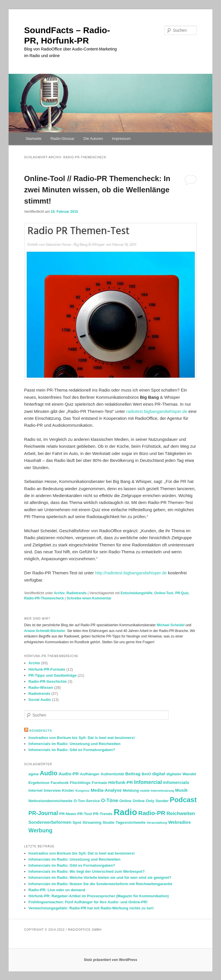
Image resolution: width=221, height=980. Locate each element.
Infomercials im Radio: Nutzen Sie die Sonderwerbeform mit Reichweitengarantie (100, 884)
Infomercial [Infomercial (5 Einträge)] (148, 782)
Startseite (34, 139)
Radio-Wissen (41, 687)
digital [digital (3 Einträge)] (159, 774)
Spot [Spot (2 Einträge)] (77, 822)
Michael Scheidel (171, 625)
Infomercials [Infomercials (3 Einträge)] (176, 782)
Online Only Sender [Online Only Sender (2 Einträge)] (151, 801)
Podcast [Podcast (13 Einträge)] (183, 800)
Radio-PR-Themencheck (44, 598)
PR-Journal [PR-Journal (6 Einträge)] (43, 813)
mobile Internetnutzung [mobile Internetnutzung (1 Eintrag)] (157, 791)
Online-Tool (164, 593)
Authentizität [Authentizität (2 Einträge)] (112, 774)
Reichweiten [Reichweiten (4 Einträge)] (181, 813)
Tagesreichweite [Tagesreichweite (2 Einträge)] (131, 822)
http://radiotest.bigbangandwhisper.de (131, 573)
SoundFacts (41, 731)
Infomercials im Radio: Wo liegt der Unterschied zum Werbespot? (87, 871)
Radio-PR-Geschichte (48, 681)
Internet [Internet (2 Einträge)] (36, 790)
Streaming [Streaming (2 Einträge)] (92, 822)
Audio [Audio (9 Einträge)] (48, 773)
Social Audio (40, 700)
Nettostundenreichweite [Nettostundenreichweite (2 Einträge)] (51, 801)
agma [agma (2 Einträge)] (34, 774)
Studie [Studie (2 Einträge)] (109, 822)
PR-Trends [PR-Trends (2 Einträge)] (103, 814)
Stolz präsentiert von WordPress (110, 960)
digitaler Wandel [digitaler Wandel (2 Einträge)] (181, 774)
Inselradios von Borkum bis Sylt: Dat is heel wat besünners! (82, 738)
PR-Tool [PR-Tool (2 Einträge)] (84, 814)
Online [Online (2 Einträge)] (125, 801)
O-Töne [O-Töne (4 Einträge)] (109, 801)
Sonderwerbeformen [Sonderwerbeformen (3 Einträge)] (50, 822)
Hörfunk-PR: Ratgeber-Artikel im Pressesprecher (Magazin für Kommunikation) (99, 896)
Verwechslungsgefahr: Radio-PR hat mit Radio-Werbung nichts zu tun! (91, 908)
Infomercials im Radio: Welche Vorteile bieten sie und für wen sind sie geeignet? (100, 878)
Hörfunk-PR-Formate (47, 669)
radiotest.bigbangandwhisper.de (157, 411)
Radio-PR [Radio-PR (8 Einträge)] (152, 813)
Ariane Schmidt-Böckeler (45, 631)
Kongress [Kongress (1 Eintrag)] (82, 791)
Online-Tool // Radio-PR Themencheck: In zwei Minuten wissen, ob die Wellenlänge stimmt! (97, 190)
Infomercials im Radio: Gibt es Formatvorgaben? (72, 750)
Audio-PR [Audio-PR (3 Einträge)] (69, 774)
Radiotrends (77, 593)
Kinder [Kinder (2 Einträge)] (68, 790)
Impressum (121, 139)
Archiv (59, 593)
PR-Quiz (182, 593)
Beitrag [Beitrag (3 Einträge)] (133, 774)
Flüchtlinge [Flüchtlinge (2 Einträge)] (80, 783)
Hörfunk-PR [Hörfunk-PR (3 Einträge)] (120, 782)
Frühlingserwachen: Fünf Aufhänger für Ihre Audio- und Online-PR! (88, 902)
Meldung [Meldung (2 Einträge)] (131, 790)
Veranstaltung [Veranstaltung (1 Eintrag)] (157, 823)
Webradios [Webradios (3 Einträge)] (180, 822)
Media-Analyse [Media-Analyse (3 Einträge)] (106, 790)
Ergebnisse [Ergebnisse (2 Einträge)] (39, 783)
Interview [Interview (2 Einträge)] (52, 790)
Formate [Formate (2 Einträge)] (99, 783)
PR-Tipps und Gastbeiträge (53, 675)
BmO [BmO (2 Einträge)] (146, 774)
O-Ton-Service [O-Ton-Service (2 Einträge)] (87, 801)
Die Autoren (93, 139)
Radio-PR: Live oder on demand (57, 890)
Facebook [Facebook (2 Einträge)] (60, 783)
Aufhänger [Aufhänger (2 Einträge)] (90, 774)
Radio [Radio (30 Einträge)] (125, 812)
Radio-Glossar (62, 139)
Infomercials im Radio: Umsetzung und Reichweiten (75, 744)
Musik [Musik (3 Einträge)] (182, 790)
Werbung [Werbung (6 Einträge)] (40, 831)
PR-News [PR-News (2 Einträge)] (68, 814)
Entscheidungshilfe (137, 593)
